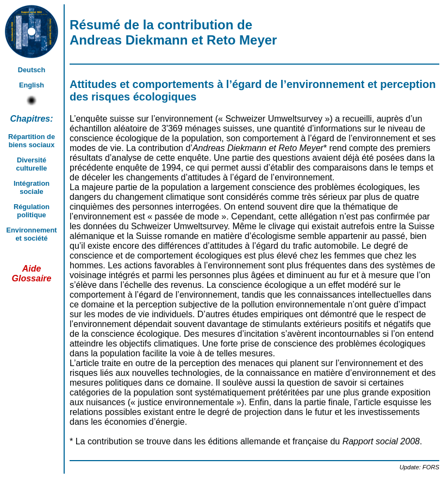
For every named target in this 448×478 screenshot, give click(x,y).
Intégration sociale (32, 187)
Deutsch (32, 70)
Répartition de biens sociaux (32, 141)
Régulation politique (32, 211)
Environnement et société (31, 234)
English (32, 85)
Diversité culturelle (32, 164)
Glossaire (32, 278)
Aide (32, 269)
